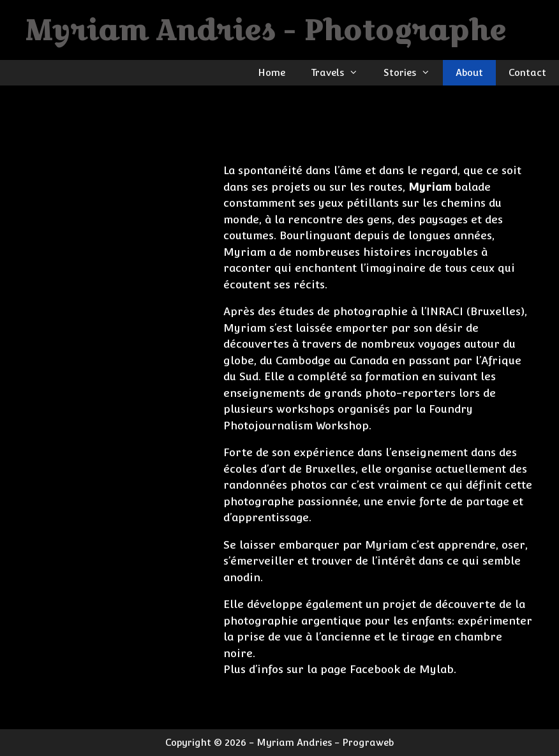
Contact (527, 72)
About (469, 72)
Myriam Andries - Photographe (266, 30)
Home (272, 72)
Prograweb (368, 742)
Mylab (436, 669)
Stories (413, 73)
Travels (341, 73)
